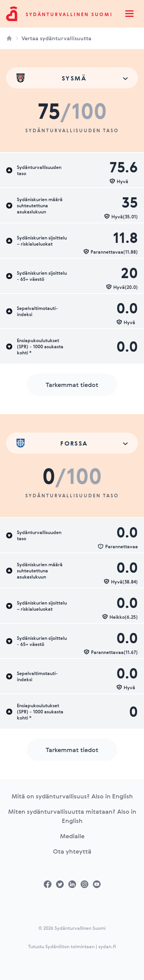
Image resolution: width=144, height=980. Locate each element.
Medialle (72, 836)
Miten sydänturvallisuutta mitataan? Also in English (72, 816)
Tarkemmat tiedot (72, 385)
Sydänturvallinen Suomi (69, 14)
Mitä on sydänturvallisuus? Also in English (72, 796)
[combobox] (72, 78)
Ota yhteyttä (72, 851)
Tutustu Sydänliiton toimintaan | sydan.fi (72, 946)
